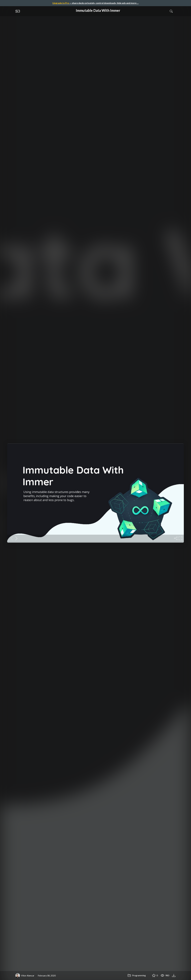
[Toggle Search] (171, 11)
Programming (137, 975)
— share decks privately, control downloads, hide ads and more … (95, 3)
